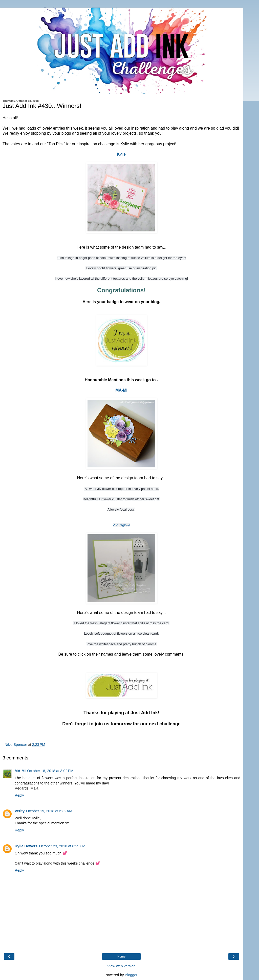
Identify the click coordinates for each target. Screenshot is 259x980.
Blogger (131, 975)
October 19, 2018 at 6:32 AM (49, 811)
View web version (121, 966)
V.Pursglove (122, 525)
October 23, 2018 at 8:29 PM (62, 846)
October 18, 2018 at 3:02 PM (50, 771)
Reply (19, 795)
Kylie (121, 154)
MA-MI (121, 390)
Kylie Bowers (26, 846)
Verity (20, 811)
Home (121, 957)
